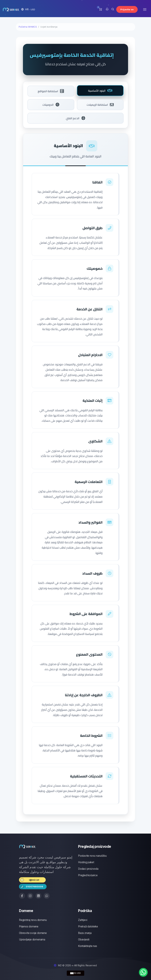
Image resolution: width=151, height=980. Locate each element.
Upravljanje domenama (32, 939)
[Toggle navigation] (145, 9)
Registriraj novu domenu (33, 920)
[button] (28, 9)
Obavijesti (84, 939)
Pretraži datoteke (88, 926)
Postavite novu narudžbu (92, 856)
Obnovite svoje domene (33, 933)
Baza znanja (85, 933)
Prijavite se (127, 9)
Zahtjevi (83, 920)
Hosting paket (86, 862)
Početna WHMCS (28, 27)
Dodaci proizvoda (88, 869)
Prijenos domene (29, 926)
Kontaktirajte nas (88, 946)
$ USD (75, 973)
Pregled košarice (88, 875)
